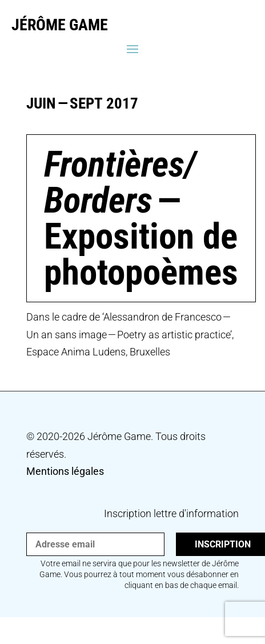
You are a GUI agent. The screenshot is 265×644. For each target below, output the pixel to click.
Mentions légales (65, 471)
